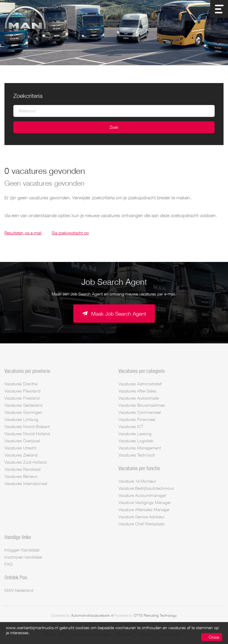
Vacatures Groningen (23, 412)
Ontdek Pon (16, 577)
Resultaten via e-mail (23, 233)
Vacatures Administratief (140, 384)
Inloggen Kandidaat (22, 550)
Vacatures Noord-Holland (27, 434)
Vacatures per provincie (27, 371)
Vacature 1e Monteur (137, 481)
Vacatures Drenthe (21, 384)
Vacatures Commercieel (140, 412)
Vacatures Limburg (21, 419)
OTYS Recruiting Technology (155, 615)
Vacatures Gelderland (23, 405)
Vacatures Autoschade (139, 398)
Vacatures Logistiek (136, 441)
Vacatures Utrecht (20, 448)
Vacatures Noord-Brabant (27, 426)
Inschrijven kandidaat (23, 557)
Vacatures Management (140, 448)
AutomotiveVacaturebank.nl (92, 615)
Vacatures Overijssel (22, 441)
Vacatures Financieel (137, 419)
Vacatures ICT (131, 426)
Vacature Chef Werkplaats (142, 524)
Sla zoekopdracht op (70, 233)
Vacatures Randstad (22, 469)
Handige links (18, 537)
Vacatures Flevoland (22, 391)
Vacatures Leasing (135, 434)
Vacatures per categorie (142, 371)
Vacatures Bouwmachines (142, 405)
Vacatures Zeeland (21, 455)
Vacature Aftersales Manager (144, 509)
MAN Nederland (19, 590)
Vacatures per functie (139, 468)
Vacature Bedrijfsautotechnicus (146, 488)
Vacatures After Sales (137, 391)
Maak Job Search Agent (119, 314)
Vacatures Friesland (22, 398)
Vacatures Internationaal (26, 483)
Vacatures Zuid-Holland (26, 462)
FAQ (8, 564)
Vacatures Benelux (21, 476)
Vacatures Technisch (137, 455)
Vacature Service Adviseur (141, 517)
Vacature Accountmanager (142, 495)
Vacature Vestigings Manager (145, 502)
